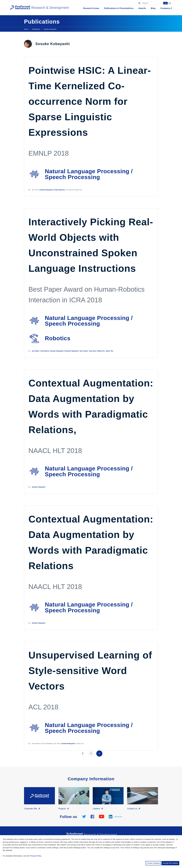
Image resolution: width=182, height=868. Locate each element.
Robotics (58, 338)
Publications (36, 29)
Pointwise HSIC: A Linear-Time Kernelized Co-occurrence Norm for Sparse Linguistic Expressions (90, 101)
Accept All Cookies (170, 863)
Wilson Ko (101, 351)
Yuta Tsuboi (84, 351)
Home (26, 29)
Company (165, 8)
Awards (142, 8)
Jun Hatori (36, 351)
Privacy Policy (36, 856)
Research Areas (91, 8)
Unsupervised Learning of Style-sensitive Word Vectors (90, 671)
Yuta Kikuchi (45, 351)
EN (170, 3)
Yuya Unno (93, 351)
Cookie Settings (153, 863)
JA (165, 3)
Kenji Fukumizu (59, 190)
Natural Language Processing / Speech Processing (89, 174)
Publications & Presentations (119, 8)
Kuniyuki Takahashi (71, 351)
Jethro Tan (109, 351)
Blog (153, 8)
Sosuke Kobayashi (46, 190)
